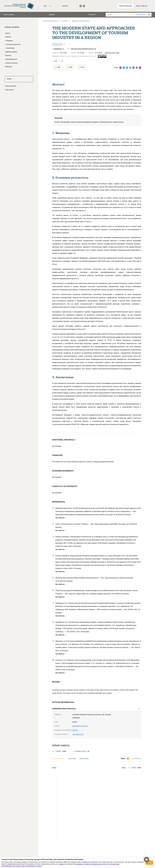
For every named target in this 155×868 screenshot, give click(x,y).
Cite (79, 67)
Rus (45, 6)
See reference (60, 517)
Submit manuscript (125, 6)
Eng (50, 6)
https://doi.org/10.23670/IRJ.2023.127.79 (84, 49)
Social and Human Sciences (50, 21)
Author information (11, 86)
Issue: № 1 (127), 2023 (112, 53)
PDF (68, 67)
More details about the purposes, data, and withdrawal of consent (22, 866)
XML (57, 67)
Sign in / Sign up (142, 6)
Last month (84, 758)
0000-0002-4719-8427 (80, 725)
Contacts (92, 15)
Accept (149, 863)
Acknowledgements (11, 59)
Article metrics (9, 90)
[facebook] (120, 68)
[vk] (124, 68)
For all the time (58, 758)
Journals (65, 6)
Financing (8, 55)
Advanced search (141, 15)
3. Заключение (10, 48)
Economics (65, 21)
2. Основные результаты (13, 44)
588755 (75, 730)
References (9, 67)
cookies (61, 864)
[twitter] (127, 68)
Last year (72, 758)
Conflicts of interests (11, 63)
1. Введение (9, 41)
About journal (9, 15)
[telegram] (130, 68)
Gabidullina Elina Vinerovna (64, 708)
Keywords (8, 37)
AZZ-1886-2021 (78, 734)
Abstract (8, 33)
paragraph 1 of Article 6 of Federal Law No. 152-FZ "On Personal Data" (98, 864)
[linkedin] (133, 68)
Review (9, 79)
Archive (52, 15)
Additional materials (11, 52)
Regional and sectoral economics (81, 21)
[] (84, 210)
